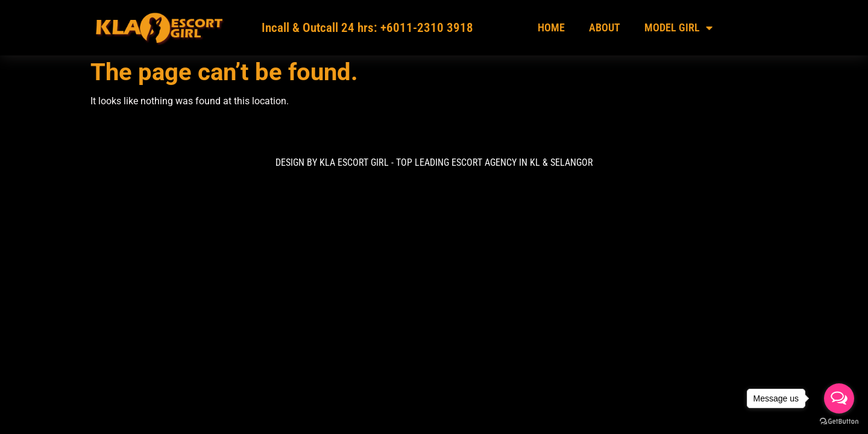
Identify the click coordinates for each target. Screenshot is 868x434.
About (605, 27)
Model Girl (678, 28)
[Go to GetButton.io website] (839, 422)
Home (551, 27)
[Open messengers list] (839, 398)
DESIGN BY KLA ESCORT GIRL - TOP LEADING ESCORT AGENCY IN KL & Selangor (434, 162)
